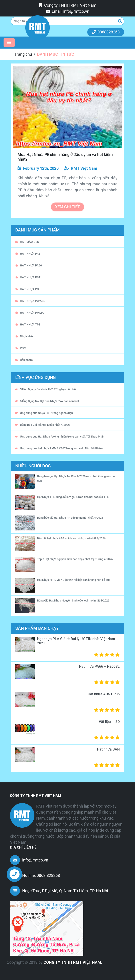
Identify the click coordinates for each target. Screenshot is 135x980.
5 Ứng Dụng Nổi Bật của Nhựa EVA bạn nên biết (47, 401)
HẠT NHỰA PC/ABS (30, 301)
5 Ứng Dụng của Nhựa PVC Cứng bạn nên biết (46, 389)
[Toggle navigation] (9, 43)
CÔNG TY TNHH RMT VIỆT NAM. (73, 962)
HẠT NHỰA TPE (28, 324)
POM (21, 348)
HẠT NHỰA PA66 (29, 265)
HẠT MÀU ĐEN (27, 242)
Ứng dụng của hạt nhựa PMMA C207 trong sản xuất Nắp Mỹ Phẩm (59, 448)
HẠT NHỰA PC (27, 289)
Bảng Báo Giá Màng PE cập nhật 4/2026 (43, 425)
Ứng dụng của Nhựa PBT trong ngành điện (44, 413)
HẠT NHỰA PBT (28, 277)
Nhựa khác (25, 336)
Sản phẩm (24, 360)
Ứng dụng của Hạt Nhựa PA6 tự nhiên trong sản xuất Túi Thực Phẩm (60, 437)
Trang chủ (23, 54)
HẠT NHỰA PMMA (30, 313)
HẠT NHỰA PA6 (28, 254)
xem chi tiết (67, 207)
